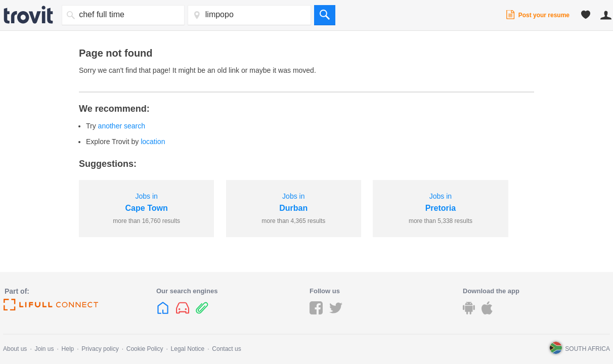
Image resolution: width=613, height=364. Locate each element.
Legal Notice (188, 349)
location (153, 142)
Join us (44, 349)
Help (68, 349)
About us (15, 349)
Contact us (226, 349)
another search (122, 126)
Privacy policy (100, 349)
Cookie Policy (145, 349)
